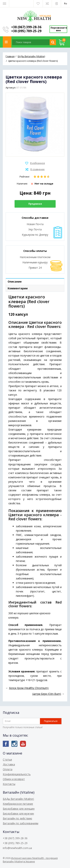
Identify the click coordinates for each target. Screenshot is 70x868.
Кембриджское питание (18, 804)
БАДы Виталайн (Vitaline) (18, 799)
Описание (15, 282)
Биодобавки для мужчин (18, 814)
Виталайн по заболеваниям (21, 823)
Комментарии (18, 288)
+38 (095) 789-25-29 (26, 31)
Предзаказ (35, 204)
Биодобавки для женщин (19, 809)
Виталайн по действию (17, 818)
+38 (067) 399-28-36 (26, 27)
